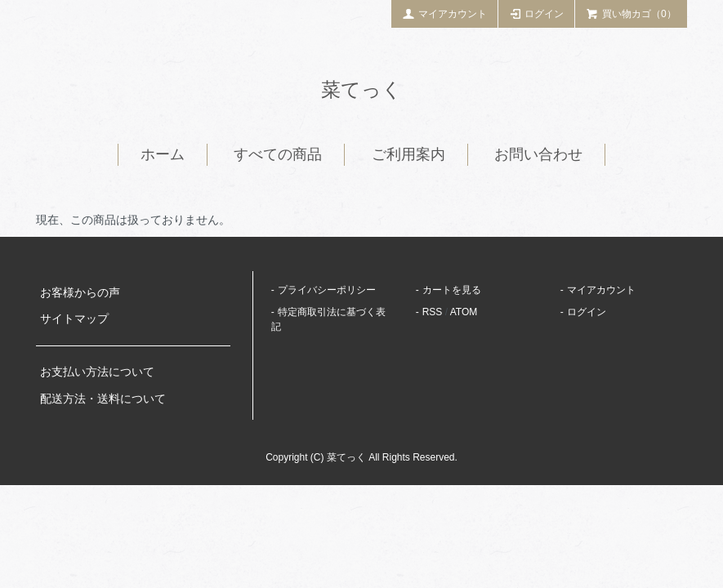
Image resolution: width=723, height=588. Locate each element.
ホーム (163, 154)
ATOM (464, 312)
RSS (433, 312)
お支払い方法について (97, 372)
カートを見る (452, 290)
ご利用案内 (408, 154)
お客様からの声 (80, 292)
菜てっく (361, 89)
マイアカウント (444, 13)
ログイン (537, 13)
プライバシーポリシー (327, 290)
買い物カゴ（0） (631, 13)
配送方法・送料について (103, 399)
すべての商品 (278, 154)
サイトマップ (74, 318)
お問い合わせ (538, 154)
